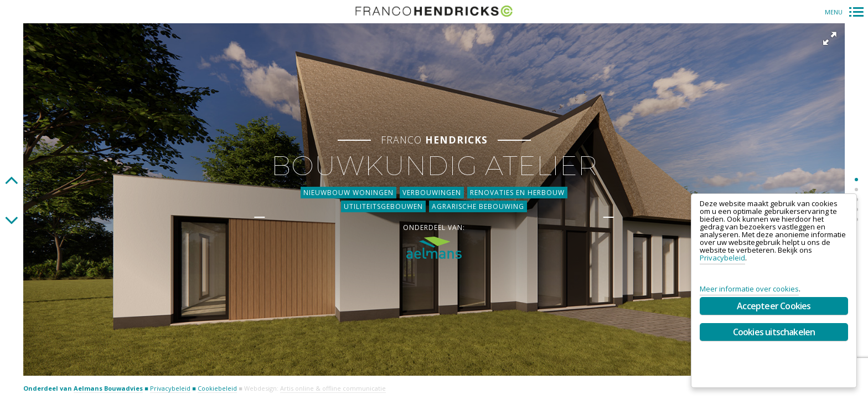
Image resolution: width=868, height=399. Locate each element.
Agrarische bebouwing (478, 204)
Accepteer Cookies (774, 306)
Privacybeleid (170, 388)
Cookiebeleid (217, 388)
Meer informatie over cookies (749, 289)
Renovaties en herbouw (517, 190)
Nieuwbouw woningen (348, 190)
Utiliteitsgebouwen (383, 204)
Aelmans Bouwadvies (108, 388)
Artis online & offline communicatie (333, 388)
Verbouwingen (432, 190)
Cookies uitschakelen (774, 332)
